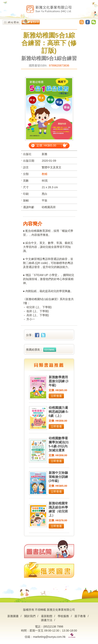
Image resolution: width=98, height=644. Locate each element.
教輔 (44, 174)
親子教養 (80, 616)
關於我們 (30, 616)
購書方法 (47, 620)
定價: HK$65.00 (46, 145)
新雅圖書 (13, 616)
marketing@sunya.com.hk (49, 637)
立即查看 (56, 396)
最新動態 (47, 616)
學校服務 (63, 616)
